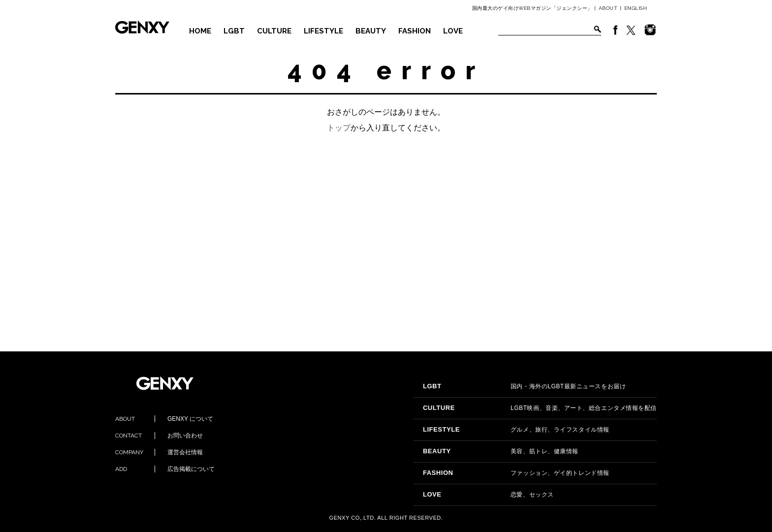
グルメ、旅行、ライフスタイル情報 (516, 430)
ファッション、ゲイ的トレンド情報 (516, 473)
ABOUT (608, 8)
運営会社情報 (159, 452)
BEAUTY (371, 31)
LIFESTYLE (323, 31)
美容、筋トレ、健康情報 (501, 451)
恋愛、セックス (488, 495)
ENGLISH (636, 8)
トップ (339, 128)
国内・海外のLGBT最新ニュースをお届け (524, 386)
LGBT (234, 31)
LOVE (453, 31)
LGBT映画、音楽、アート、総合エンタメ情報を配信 (540, 408)
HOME (200, 31)
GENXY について (164, 419)
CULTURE (274, 31)
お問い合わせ (159, 436)
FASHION (415, 31)
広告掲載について (165, 469)
